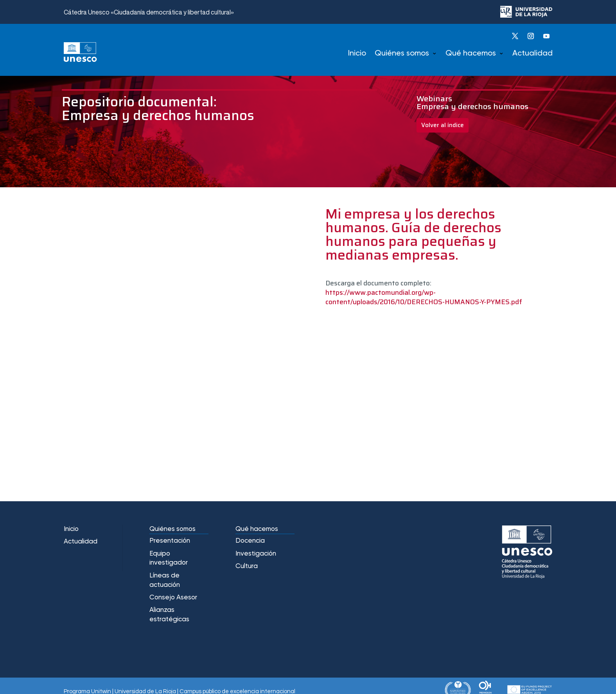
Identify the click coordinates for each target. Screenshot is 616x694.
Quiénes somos (402, 54)
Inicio (357, 54)
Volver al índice (443, 125)
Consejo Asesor (173, 598)
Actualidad (532, 54)
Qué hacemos (471, 54)
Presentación (170, 541)
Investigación (256, 554)
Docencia (250, 541)
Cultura (247, 566)
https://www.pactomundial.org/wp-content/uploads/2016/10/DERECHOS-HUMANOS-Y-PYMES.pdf (424, 297)
